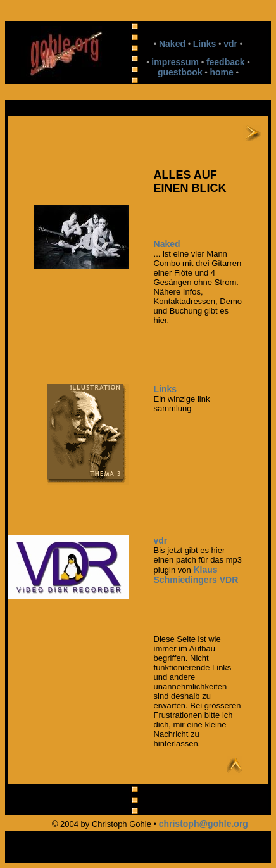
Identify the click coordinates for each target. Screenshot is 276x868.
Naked (172, 44)
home (222, 72)
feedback (226, 62)
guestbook (180, 72)
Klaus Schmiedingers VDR (196, 575)
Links (205, 44)
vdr (230, 44)
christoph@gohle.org (204, 824)
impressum (175, 62)
